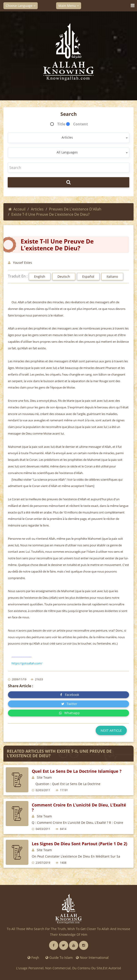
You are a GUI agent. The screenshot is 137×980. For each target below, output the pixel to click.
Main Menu (69, 6)
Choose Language (21, 6)
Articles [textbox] (67, 137)
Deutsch (64, 276)
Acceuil (17, 209)
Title (61, 124)
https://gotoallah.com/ (27, 663)
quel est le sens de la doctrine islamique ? (77, 771)
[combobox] (68, 138)
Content (81, 124)
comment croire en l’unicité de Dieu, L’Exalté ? (79, 807)
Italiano (112, 276)
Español (88, 276)
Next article (111, 730)
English (40, 276)
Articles (37, 209)
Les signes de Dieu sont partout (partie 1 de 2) (80, 844)
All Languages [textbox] (67, 152)
